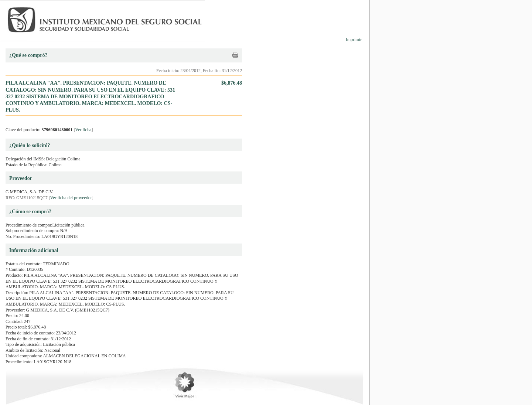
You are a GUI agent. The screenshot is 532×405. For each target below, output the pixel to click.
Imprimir (354, 40)
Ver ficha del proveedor (71, 198)
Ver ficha (83, 130)
